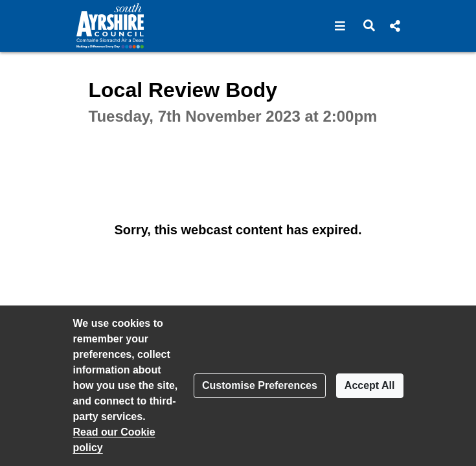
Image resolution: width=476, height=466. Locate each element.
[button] (340, 26)
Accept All (370, 385)
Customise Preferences (260, 385)
